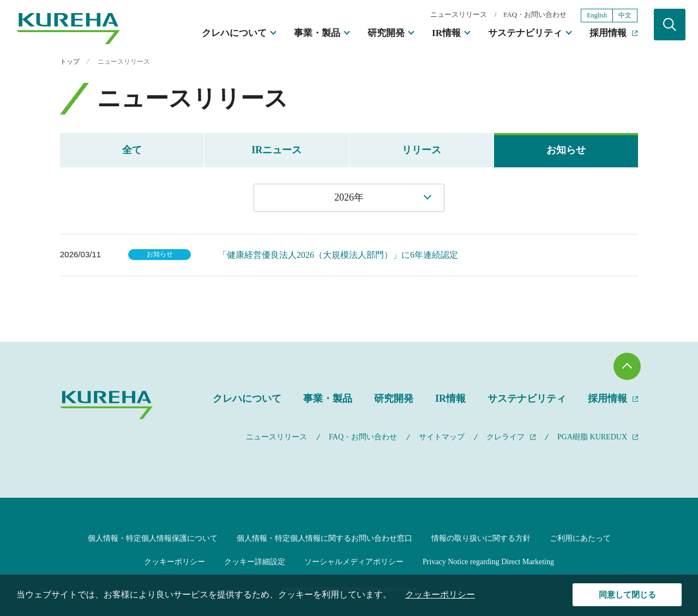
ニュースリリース (459, 14)
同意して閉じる (627, 595)
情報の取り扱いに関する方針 (481, 538)
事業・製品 (317, 33)
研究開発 (386, 33)
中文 (625, 15)
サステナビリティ (525, 33)
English (597, 15)
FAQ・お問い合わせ (535, 14)
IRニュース (276, 150)
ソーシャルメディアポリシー (354, 562)
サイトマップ (442, 437)
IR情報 (446, 33)
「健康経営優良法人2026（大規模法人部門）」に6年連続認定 (338, 255)
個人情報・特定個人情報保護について (153, 538)
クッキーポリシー (174, 562)
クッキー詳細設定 (255, 562)
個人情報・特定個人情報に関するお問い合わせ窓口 (324, 538)
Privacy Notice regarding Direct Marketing (488, 562)
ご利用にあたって (580, 538)
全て (132, 150)
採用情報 (608, 33)
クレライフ (506, 437)
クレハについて (234, 33)
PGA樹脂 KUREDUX (592, 437)
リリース (422, 150)
